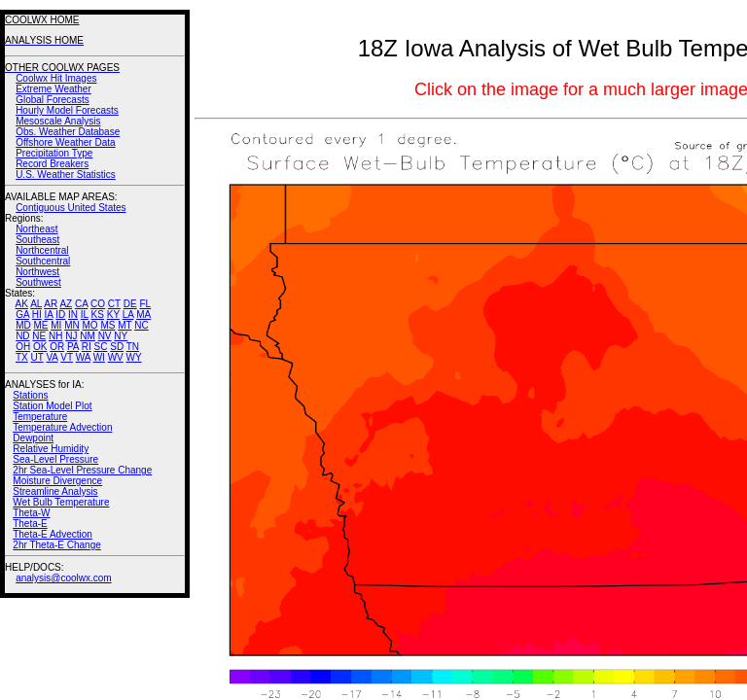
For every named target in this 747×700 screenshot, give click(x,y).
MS (107, 325)
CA (81, 304)
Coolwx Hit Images (56, 78)
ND (22, 336)
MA (143, 315)
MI (56, 325)
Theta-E (30, 524)
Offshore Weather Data (65, 142)
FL (145, 304)
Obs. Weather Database (68, 132)
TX (22, 357)
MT (124, 325)
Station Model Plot (52, 406)
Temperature (40, 417)
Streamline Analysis (55, 491)
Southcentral (43, 261)
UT (37, 357)
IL (85, 315)
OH (23, 347)
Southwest (38, 282)
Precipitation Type (54, 153)
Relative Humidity (51, 449)
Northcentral (42, 250)
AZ (66, 304)
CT (114, 304)
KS (98, 315)
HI (37, 315)
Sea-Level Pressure (55, 459)
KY (113, 315)
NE (39, 336)
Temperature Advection (62, 427)
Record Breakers (52, 164)
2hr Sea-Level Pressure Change (82, 470)
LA (128, 315)
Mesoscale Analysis (58, 121)
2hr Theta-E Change (56, 545)
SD (117, 347)
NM (88, 336)
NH (55, 336)
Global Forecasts (53, 100)
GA (22, 315)
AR (51, 304)
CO (98, 304)
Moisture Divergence (57, 481)
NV (105, 336)
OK (40, 347)
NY (121, 336)
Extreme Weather (53, 89)
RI (87, 347)
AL (36, 304)
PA (73, 347)
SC (101, 347)
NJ (71, 336)
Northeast (36, 229)
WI (99, 357)
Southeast (37, 240)
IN (73, 315)
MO (89, 325)
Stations (30, 395)
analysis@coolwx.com (64, 578)
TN (133, 347)
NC (141, 325)
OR (57, 347)
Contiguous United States (71, 208)
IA (49, 315)
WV (116, 357)
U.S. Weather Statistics (66, 175)
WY (134, 357)
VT (67, 357)
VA (52, 357)
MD (23, 325)
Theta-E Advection (53, 534)
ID (60, 315)
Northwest (37, 272)
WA (83, 357)
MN (72, 325)
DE (130, 304)
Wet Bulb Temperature (61, 502)
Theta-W (31, 513)
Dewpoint (33, 438)
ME (40, 325)
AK (22, 304)
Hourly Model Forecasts (67, 110)
